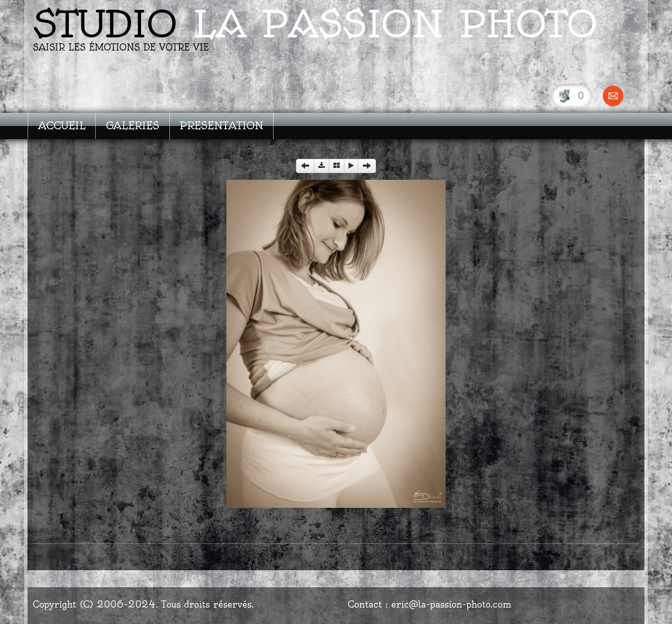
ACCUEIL (62, 126)
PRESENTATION (222, 126)
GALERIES (132, 126)
